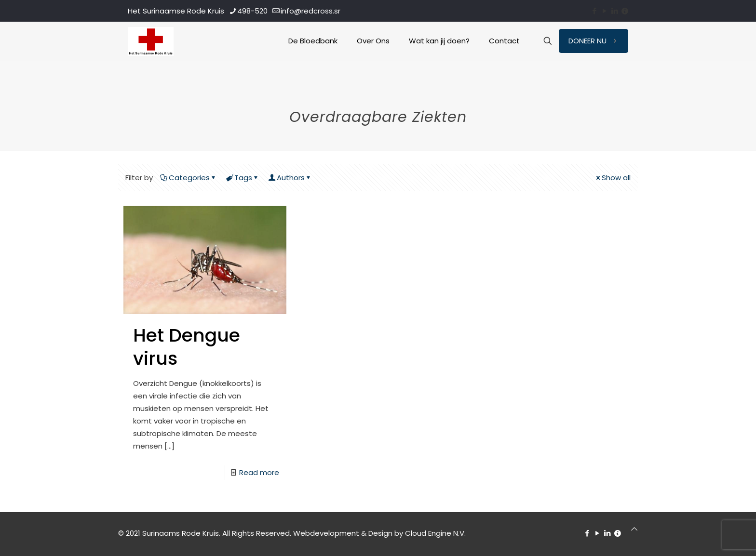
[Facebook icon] (594, 11)
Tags (243, 178)
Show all (613, 178)
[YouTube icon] (604, 11)
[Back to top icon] (634, 529)
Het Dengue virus (187, 347)
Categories (189, 178)
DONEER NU (594, 41)
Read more (259, 472)
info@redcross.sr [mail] (310, 11)
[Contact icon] (625, 11)
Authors (290, 178)
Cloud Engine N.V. (435, 533)
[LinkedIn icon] (614, 11)
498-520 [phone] (252, 11)
